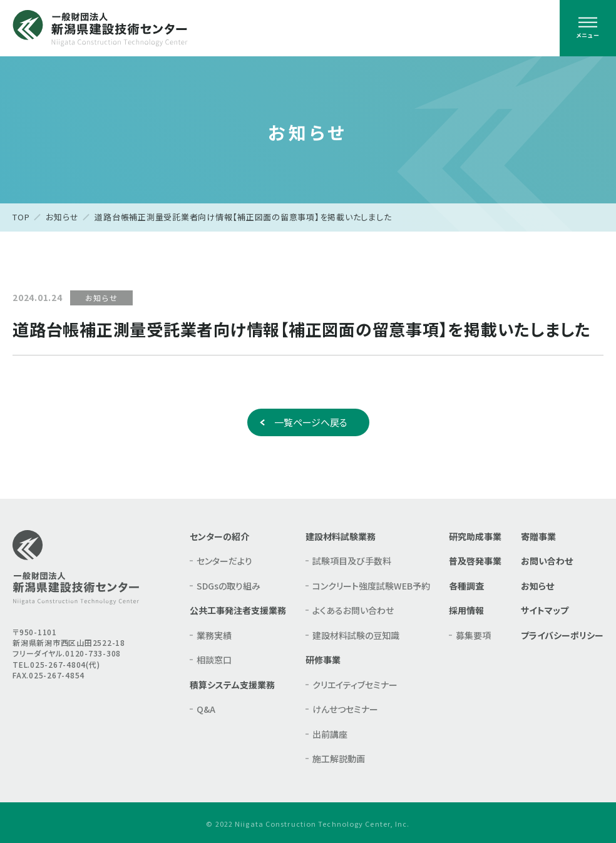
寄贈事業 (538, 536)
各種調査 (466, 586)
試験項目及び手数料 (352, 561)
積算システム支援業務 (232, 685)
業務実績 (214, 635)
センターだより (224, 561)
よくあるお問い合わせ (353, 610)
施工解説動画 (339, 759)
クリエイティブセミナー (355, 685)
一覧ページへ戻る (311, 422)
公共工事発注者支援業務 (238, 610)
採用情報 (466, 610)
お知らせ (62, 217)
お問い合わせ (547, 561)
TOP (21, 217)
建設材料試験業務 (341, 536)
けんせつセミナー (345, 709)
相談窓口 (214, 660)
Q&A (206, 709)
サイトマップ (545, 610)
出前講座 (330, 734)
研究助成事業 (475, 536)
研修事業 (323, 660)
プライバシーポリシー (562, 635)
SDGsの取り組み (228, 586)
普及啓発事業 (475, 561)
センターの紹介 (219, 536)
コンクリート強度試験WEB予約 (371, 586)
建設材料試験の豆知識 (356, 635)
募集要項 (473, 635)
